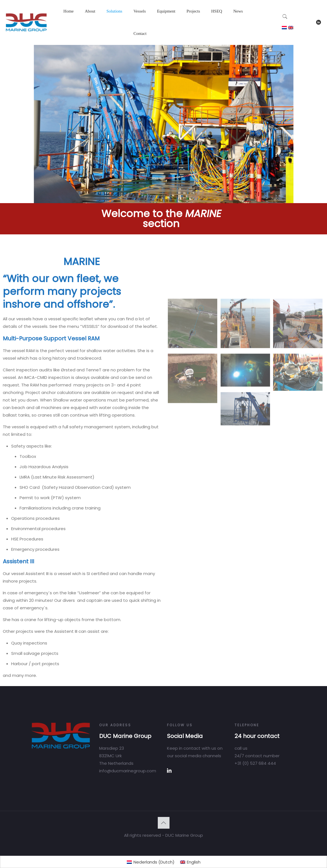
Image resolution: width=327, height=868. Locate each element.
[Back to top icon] (164, 823)
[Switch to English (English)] (190, 862)
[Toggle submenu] (90, 25)
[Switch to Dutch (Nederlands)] (151, 862)
